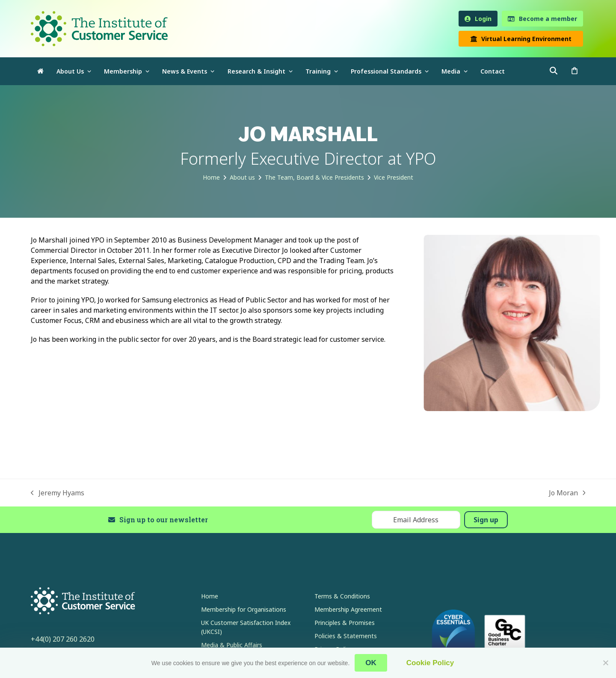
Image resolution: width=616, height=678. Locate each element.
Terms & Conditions (342, 596)
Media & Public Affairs (232, 645)
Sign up (486, 520)
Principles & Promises (345, 623)
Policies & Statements (346, 636)
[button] (575, 71)
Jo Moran (567, 493)
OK (371, 663)
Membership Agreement (348, 609)
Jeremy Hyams (58, 493)
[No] (605, 663)
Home (210, 596)
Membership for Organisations (244, 609)
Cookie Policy (430, 663)
